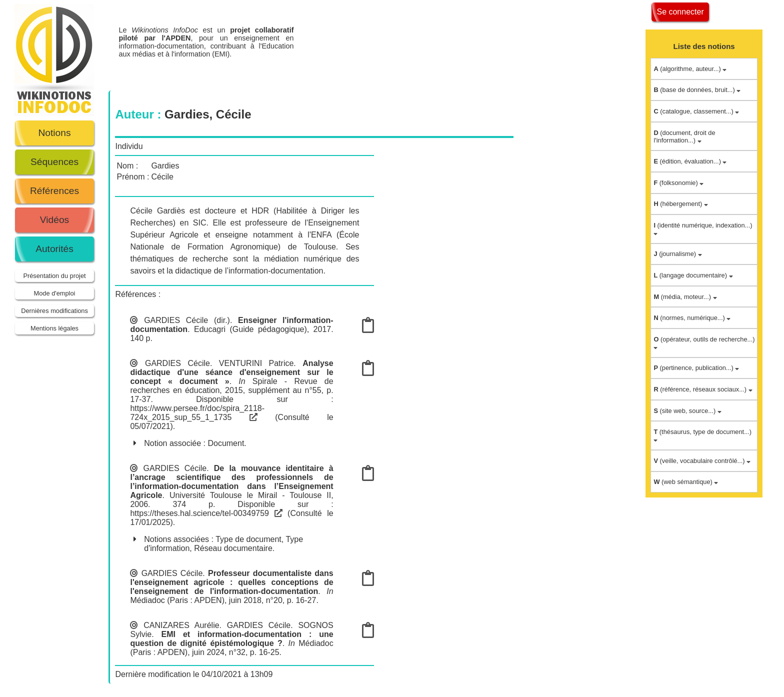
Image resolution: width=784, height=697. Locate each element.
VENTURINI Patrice (256, 363)
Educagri (210, 329)
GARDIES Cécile (177, 363)
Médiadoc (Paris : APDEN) (177, 600)
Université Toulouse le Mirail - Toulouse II (250, 495)
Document (226, 443)
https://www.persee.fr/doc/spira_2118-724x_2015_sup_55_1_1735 (197, 413)
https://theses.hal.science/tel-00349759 (206, 513)
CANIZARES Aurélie (181, 625)
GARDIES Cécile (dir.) (187, 320)
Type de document (248, 539)
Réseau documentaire (233, 548)
